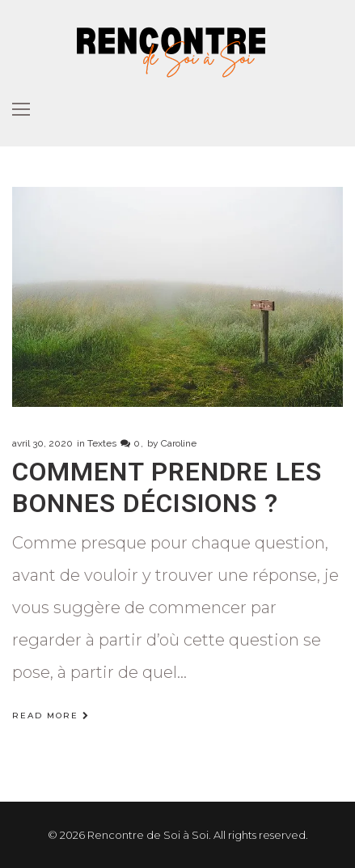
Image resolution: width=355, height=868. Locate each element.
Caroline (179, 443)
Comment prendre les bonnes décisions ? (167, 487)
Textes (102, 443)
